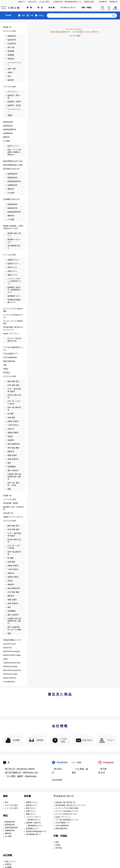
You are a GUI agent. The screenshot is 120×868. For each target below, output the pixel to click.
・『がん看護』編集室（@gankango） (21, 776)
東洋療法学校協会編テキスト (37, 831)
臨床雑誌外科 (10, 825)
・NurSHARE (57, 778)
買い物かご (116, 9)
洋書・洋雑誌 (86, 8)
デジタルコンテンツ (68, 8)
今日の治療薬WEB (62, 826)
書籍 (5, 796)
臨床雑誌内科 (10, 822)
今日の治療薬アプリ (63, 823)
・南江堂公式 (57, 771)
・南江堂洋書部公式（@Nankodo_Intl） (21, 773)
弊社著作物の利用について (73, 2)
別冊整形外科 (10, 831)
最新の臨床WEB (61, 829)
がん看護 (8, 836)
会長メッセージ (11, 861)
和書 (23, 15)
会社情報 (102, 2)
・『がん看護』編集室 (80, 771)
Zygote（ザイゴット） (64, 817)
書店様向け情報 (89, 2)
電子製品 (59, 848)
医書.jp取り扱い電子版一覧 (65, 802)
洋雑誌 (41, 15)
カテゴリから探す (11, 805)
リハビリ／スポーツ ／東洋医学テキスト (33, 818)
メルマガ (102, 9)
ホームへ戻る (75, 36)
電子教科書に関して (33, 834)
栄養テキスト (31, 811)
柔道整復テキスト (33, 829)
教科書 (28, 796)
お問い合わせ (32, 2)
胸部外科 (8, 833)
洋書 (32, 15)
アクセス (110, 740)
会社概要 (16, 740)
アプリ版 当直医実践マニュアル (67, 820)
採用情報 (112, 2)
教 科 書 (52, 8)
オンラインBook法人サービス (66, 814)
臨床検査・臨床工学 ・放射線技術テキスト (34, 824)
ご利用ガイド (22, 2)
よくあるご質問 (44, 2)
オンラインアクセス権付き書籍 (67, 808)
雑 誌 (40, 8)
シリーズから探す (11, 808)
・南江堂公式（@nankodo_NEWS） (20, 769)
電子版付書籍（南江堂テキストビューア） (71, 805)
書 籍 (29, 8)
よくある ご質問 (63, 740)
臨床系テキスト (32, 805)
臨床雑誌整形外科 (11, 828)
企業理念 (8, 864)
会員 (109, 9)
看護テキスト (31, 814)
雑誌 (5, 816)
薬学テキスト (31, 808)
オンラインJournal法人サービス (67, 811)
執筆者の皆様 (58, 2)
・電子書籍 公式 (102, 771)
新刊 (7, 802)
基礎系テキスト (32, 802)
